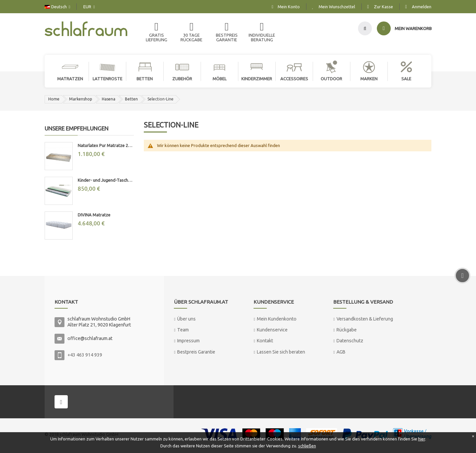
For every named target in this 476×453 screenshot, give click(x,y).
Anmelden (422, 7)
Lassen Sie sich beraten (281, 352)
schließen (307, 446)
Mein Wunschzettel (337, 7)
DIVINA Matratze (94, 215)
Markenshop (81, 99)
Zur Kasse (383, 7)
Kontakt (265, 341)
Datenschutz (350, 341)
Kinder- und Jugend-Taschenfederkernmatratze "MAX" (106, 180)
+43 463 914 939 (85, 355)
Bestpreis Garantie (196, 352)
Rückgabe (347, 330)
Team (183, 330)
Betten (131, 99)
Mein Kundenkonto (277, 319)
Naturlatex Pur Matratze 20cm (106, 145)
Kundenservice (272, 330)
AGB (341, 352)
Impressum (188, 341)
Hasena (109, 99)
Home (54, 99)
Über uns (186, 319)
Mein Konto (289, 7)
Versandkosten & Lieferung (365, 319)
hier (422, 439)
